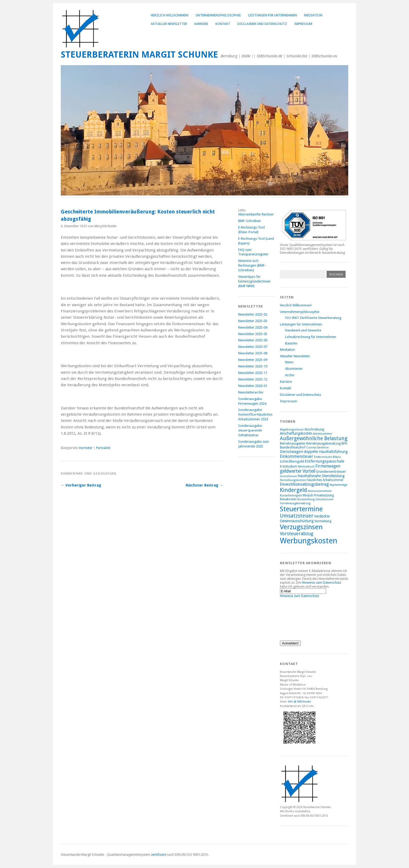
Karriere (201, 24)
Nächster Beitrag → (204, 485)
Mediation (313, 15)
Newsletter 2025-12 (253, 379)
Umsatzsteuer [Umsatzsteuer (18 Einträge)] (297, 516)
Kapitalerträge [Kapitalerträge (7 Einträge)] (339, 485)
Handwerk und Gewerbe (303, 330)
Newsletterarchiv (251, 392)
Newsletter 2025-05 (253, 334)
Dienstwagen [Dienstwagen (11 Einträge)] (291, 452)
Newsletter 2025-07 (253, 347)
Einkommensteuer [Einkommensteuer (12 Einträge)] (297, 456)
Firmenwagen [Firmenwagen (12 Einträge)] (328, 466)
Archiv (290, 375)
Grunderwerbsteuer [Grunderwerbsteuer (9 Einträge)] (331, 472)
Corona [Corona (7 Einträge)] (311, 448)
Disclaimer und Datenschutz (262, 24)
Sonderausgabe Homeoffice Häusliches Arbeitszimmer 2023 (255, 414)
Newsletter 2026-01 (253, 386)
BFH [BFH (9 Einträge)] (344, 443)
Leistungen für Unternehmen (272, 15)
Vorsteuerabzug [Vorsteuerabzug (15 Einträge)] (297, 534)
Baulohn (291, 343)
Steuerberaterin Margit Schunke (139, 55)
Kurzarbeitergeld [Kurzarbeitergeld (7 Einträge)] (291, 495)
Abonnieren (294, 369)
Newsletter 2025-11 (253, 373)
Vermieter (86, 448)
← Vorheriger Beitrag (81, 485)
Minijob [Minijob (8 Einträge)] (308, 495)
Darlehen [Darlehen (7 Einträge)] (323, 448)
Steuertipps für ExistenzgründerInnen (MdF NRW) (254, 281)
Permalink (103, 448)
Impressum (303, 24)
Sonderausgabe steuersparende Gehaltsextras (250, 430)
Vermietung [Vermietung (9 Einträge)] (323, 521)
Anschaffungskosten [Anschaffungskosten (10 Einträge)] (296, 433)
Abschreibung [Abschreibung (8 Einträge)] (314, 429)
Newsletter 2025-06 (253, 340)
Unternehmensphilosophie (218, 15)
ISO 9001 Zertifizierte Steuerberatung (313, 318)
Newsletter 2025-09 (253, 360)
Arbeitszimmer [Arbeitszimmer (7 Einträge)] (323, 434)
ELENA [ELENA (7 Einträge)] (284, 462)
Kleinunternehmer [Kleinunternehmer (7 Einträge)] (320, 491)
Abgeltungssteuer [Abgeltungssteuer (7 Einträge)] (292, 430)
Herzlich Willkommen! (170, 15)
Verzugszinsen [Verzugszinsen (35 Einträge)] (301, 527)
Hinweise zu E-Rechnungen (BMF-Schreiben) (252, 265)
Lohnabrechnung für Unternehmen (311, 337)
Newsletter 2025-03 (253, 321)
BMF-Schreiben (249, 221)
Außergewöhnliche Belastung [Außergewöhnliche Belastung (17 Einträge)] (314, 438)
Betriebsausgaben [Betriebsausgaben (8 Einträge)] (293, 444)
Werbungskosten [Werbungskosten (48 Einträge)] (309, 541)
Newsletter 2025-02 (253, 314)
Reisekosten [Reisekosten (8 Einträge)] (288, 499)
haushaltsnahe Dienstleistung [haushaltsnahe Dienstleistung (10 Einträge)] (321, 476)
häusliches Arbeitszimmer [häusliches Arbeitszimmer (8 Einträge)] (325, 480)
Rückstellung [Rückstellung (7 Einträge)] (306, 499)
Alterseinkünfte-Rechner (256, 214)
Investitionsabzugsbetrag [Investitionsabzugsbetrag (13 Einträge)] (304, 484)
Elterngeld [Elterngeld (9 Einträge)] (296, 461)
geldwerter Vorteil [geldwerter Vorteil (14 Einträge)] (298, 471)
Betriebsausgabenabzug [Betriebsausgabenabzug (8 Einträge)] (323, 444)
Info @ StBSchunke (299, 701)
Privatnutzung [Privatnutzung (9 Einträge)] (324, 495)
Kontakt (223, 24)
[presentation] (301, 617)
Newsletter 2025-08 (253, 353)
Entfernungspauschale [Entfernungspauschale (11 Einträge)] (324, 461)
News (289, 362)
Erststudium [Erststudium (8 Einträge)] (288, 466)
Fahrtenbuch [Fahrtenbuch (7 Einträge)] (306, 467)
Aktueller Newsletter (169, 24)
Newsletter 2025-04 (253, 327)
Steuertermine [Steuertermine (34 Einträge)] (301, 509)
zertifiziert (159, 855)
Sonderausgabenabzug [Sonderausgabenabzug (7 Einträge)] (295, 503)
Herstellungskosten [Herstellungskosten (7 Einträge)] (293, 480)
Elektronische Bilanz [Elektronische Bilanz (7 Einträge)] (327, 457)
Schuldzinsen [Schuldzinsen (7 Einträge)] (324, 499)
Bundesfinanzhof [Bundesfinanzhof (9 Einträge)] (293, 447)
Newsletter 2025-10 (253, 366)
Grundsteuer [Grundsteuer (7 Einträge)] (288, 476)
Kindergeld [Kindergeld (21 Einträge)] (293, 490)
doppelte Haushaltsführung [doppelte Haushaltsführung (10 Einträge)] (326, 452)
